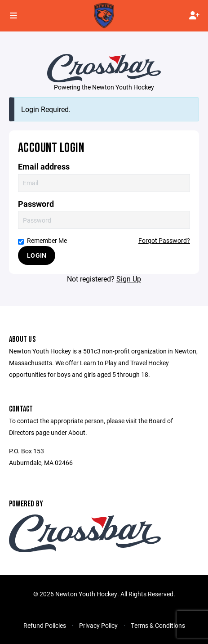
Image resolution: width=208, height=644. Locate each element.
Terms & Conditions (158, 625)
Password (36, 204)
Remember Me (42, 240)
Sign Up (129, 279)
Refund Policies (45, 625)
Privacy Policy (98, 625)
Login (37, 255)
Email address (44, 167)
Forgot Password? (164, 240)
